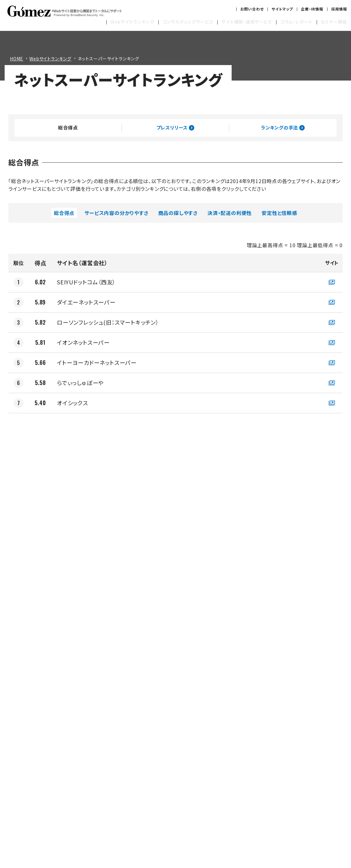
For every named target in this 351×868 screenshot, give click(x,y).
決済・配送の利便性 (230, 213)
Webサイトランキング (132, 22)
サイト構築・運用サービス (247, 22)
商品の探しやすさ (178, 213)
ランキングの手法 (283, 128)
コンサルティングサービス (188, 22)
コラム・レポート (296, 22)
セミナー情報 (334, 22)
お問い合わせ (252, 9)
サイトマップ (282, 9)
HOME (17, 59)
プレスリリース (175, 128)
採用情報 (339, 9)
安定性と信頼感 (279, 213)
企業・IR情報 (312, 9)
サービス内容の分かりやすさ (116, 213)
